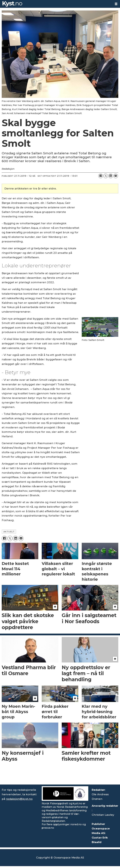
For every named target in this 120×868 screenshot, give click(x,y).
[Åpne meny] (116, 4)
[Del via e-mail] (116, 176)
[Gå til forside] (12, 4)
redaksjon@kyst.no (19, 799)
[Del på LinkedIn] (111, 176)
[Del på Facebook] (101, 176)
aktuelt (9, 532)
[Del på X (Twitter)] (106, 176)
